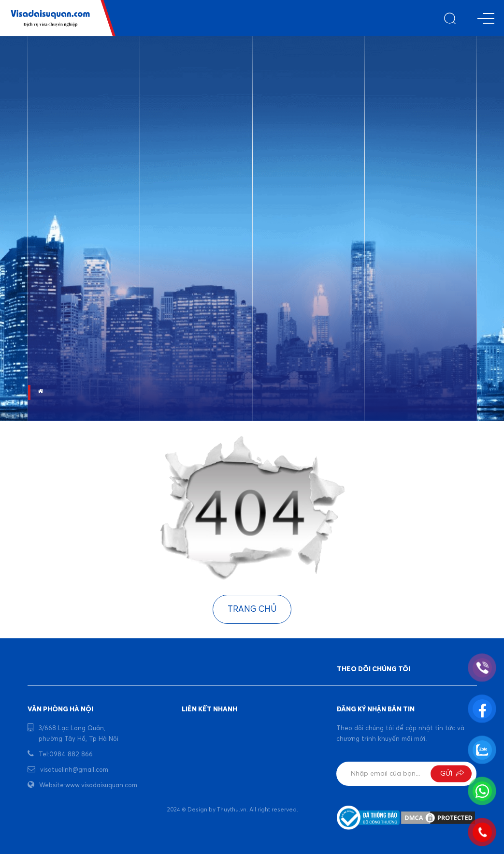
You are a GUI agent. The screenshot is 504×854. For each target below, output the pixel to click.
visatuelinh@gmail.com (74, 770)
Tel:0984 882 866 (66, 755)
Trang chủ (252, 610)
